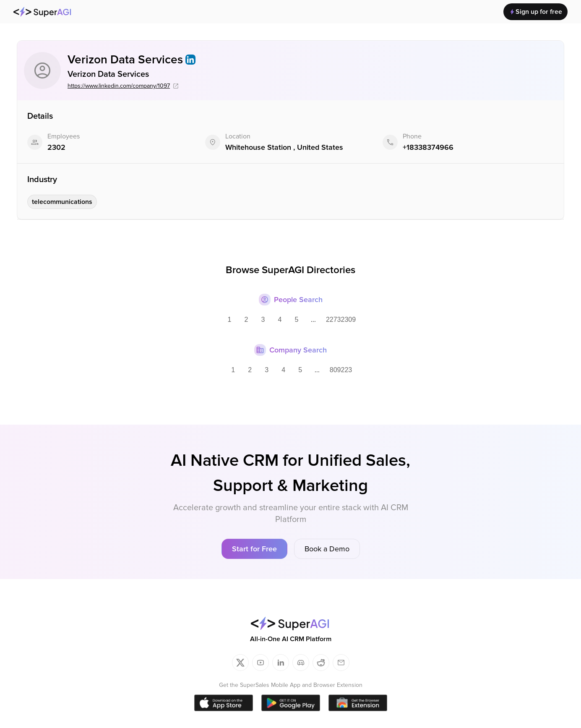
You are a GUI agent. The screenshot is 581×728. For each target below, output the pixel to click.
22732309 (341, 320)
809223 (341, 370)
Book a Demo (327, 549)
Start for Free (254, 549)
